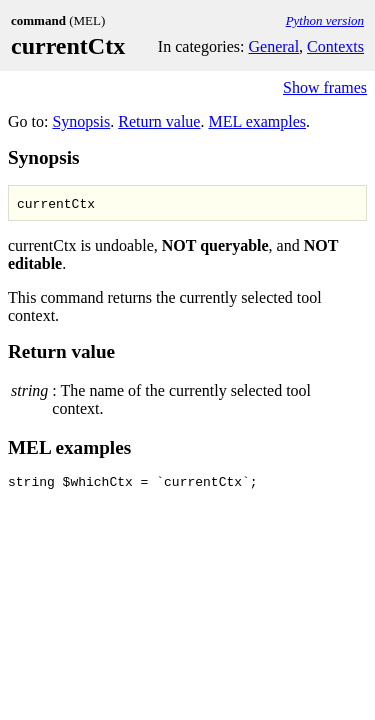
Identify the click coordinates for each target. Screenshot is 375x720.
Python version (325, 20)
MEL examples (257, 121)
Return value (159, 121)
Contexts (335, 46)
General (273, 46)
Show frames (325, 87)
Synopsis (81, 121)
